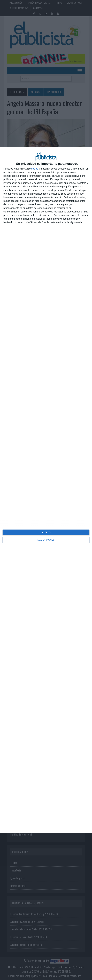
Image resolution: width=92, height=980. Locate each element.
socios (35, 169)
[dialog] (46, 490)
